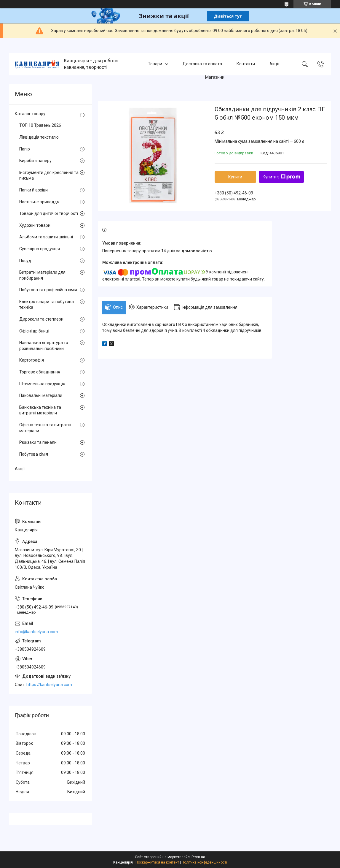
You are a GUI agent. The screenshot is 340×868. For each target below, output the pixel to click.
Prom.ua (198, 857)
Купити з (281, 177)
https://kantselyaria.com (49, 685)
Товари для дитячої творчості (49, 213)
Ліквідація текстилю (39, 137)
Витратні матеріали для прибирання (42, 275)
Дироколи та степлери (41, 319)
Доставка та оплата (202, 64)
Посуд (25, 261)
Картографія (32, 360)
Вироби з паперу (35, 161)
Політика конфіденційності (204, 862)
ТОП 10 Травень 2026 (40, 125)
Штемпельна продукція (42, 384)
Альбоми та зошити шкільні (46, 237)
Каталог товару (30, 114)
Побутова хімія (34, 454)
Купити (235, 177)
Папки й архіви (33, 190)
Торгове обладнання (40, 372)
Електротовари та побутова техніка (47, 305)
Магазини (215, 77)
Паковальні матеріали (41, 395)
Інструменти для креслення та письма (49, 175)
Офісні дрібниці (34, 331)
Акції (274, 64)
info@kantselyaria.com (36, 632)
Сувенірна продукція (40, 249)
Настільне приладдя (39, 202)
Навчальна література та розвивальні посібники (44, 346)
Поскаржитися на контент (157, 862)
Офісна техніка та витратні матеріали (45, 428)
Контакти (246, 64)
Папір (25, 149)
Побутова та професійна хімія (48, 290)
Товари (155, 64)
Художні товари (35, 225)
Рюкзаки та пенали (38, 442)
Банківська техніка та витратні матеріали (40, 410)
